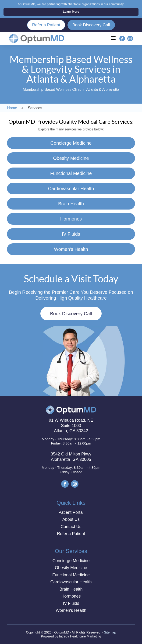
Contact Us (71, 527)
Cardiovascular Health (71, 189)
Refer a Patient (46, 25)
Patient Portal (71, 512)
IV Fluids (71, 234)
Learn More (71, 12)
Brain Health (71, 204)
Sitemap (110, 632)
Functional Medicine (71, 173)
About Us (71, 519)
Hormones (71, 219)
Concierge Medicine (71, 143)
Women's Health (71, 249)
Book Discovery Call (91, 25)
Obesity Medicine (71, 158)
